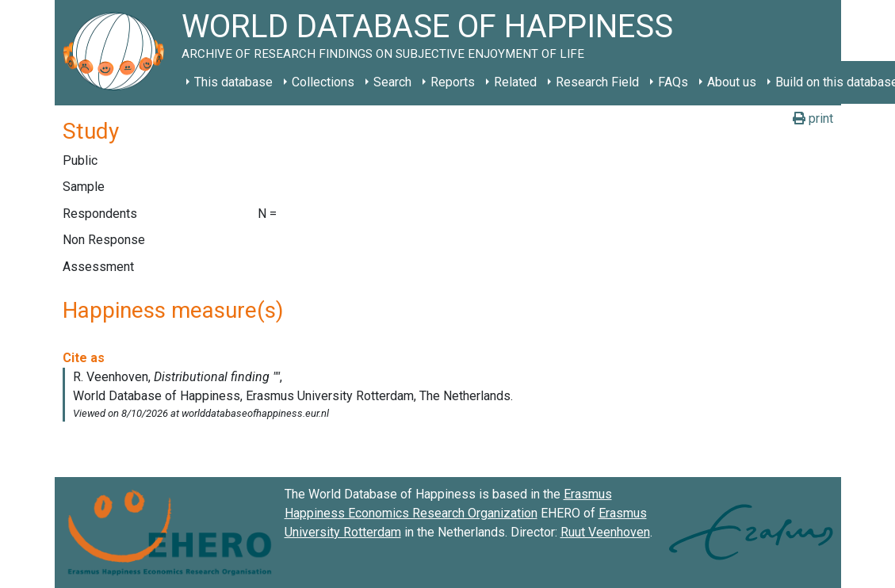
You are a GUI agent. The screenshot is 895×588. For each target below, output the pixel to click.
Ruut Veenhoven (605, 532)
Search (392, 82)
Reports (453, 82)
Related (515, 82)
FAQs (673, 82)
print (813, 118)
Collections (323, 82)
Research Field (597, 82)
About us (732, 82)
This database (233, 82)
